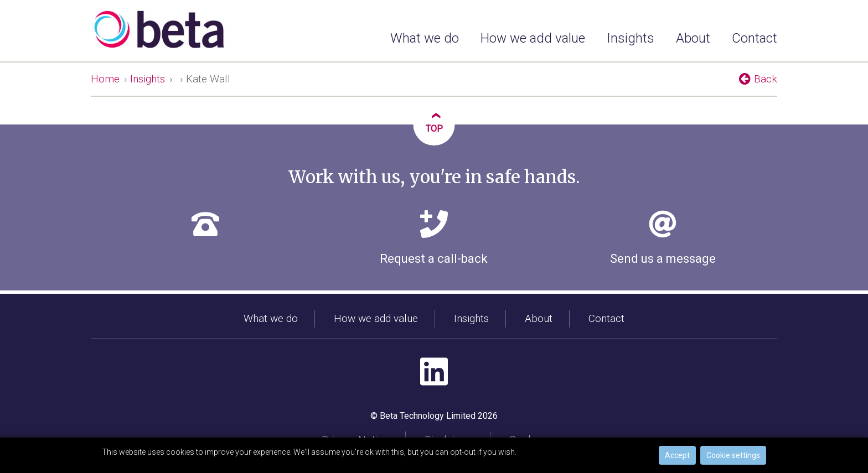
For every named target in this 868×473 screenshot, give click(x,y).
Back (758, 79)
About (693, 38)
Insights (631, 38)
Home (105, 79)
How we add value (533, 38)
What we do (425, 38)
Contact (755, 38)
